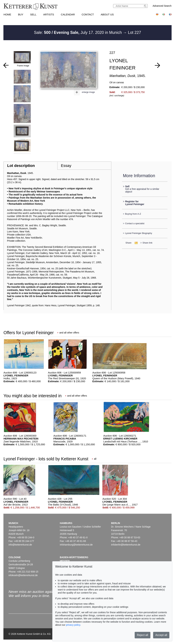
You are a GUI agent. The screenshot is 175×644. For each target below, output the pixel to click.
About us (107, 14)
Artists (49, 14)
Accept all (161, 635)
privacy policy (73, 625)
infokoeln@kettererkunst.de (23, 575)
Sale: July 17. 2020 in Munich (78, 32)
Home (7, 14)
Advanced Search (162, 6)
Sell (33, 14)
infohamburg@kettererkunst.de (76, 545)
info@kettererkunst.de (20, 545)
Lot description (21, 166)
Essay (66, 166)
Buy (21, 14)
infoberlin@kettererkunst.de (126, 545)
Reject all (143, 635)
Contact (88, 14)
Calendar (68, 14)
